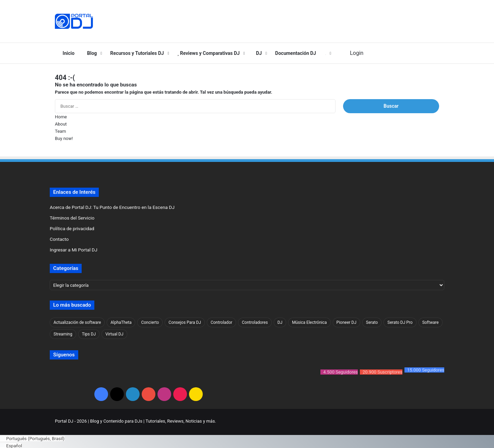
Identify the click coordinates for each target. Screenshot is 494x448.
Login (355, 53)
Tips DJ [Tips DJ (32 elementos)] (89, 334)
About (61, 124)
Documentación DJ (296, 53)
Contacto (59, 239)
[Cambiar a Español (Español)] (11, 444)
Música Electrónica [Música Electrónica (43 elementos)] (309, 322)
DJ (258, 53)
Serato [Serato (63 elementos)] (372, 322)
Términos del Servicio (72, 218)
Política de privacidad (72, 228)
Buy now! (64, 138)
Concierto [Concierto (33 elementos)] (150, 322)
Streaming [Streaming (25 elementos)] (63, 334)
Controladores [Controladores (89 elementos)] (255, 322)
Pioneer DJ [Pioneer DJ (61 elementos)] (346, 322)
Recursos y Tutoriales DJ (137, 53)
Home (61, 117)
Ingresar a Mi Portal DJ (74, 250)
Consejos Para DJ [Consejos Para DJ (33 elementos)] (185, 322)
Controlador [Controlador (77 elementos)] (221, 322)
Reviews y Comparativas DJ (209, 53)
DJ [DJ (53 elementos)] (280, 322)
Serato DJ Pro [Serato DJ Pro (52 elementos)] (400, 322)
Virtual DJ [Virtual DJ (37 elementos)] (114, 334)
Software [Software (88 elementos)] (431, 322)
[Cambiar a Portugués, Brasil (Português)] (32, 437)
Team (61, 131)
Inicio (67, 53)
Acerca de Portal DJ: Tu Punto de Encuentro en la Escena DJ (112, 207)
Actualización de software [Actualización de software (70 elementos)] (77, 322)
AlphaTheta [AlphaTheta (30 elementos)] (121, 322)
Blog (90, 53)
